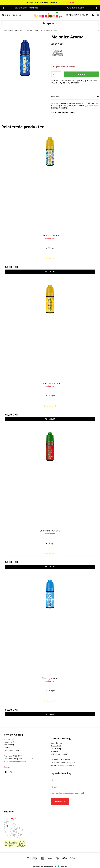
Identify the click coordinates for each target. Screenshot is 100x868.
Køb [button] (81, 74)
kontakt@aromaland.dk (17, 761)
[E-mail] (74, 787)
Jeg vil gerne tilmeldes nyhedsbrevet (76, 793)
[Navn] (74, 780)
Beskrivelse (56, 97)
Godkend (59, 801)
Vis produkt (50, 272)
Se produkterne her (66, 2)
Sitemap (7, 767)
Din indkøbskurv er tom (77, 15)
